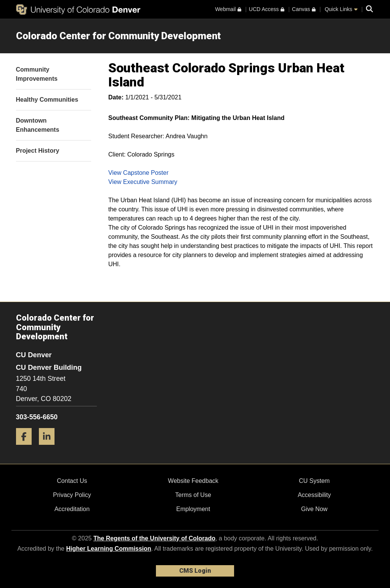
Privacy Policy (72, 495)
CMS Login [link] (195, 571)
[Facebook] (27, 448)
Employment (193, 509)
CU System (314, 481)
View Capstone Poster (138, 173)
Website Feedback (193, 481)
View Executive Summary (143, 182)
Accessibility (314, 495)
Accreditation (72, 509)
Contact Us (72, 481)
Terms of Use (193, 495)
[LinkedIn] (50, 448)
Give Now (314, 509)
